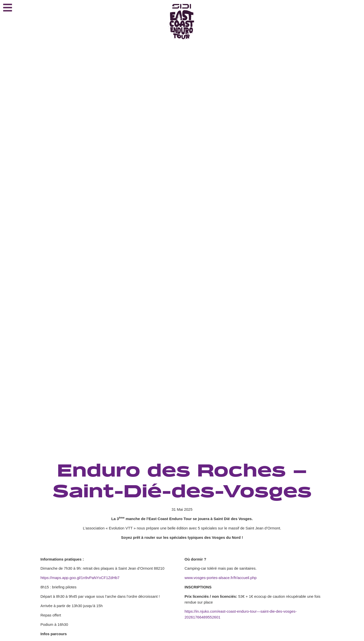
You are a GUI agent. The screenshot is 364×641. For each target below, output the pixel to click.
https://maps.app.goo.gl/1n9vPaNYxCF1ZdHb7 (80, 578)
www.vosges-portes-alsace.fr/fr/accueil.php (221, 578)
